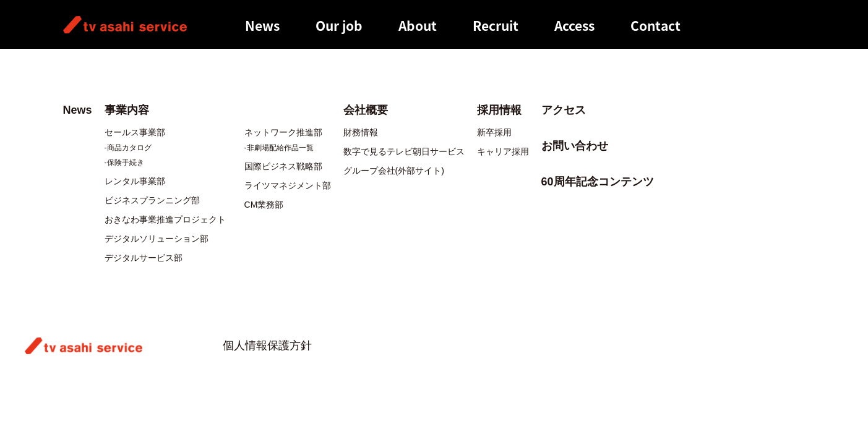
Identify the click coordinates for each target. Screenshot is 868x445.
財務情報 (361, 132)
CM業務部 (264, 205)
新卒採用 (494, 132)
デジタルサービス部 (144, 258)
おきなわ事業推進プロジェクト (165, 219)
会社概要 (366, 110)
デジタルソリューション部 (157, 239)
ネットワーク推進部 (283, 132)
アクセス (564, 110)
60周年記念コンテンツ (598, 182)
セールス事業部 (135, 132)
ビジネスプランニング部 (152, 200)
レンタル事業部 (135, 181)
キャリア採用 (503, 151)
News (262, 26)
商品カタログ (129, 148)
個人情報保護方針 (267, 345)
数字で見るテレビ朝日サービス (404, 151)
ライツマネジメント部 (288, 185)
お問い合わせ (575, 146)
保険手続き (126, 163)
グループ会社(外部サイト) (394, 171)
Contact (655, 26)
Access (574, 26)
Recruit (496, 26)
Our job (339, 26)
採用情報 (499, 110)
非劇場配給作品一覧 (280, 148)
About (418, 26)
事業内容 (127, 110)
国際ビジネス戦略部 (283, 166)
